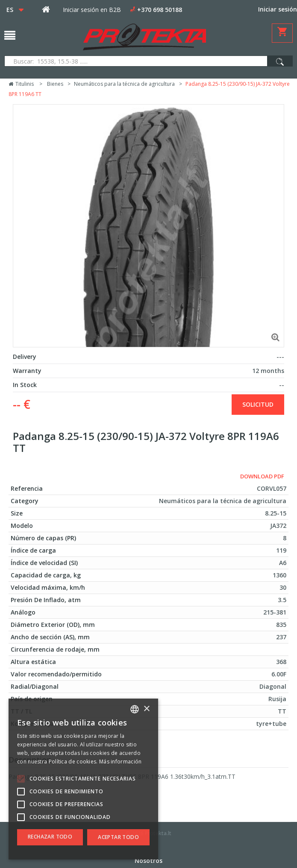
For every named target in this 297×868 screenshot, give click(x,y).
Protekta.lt (158, 833)
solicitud (258, 404)
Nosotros (148, 861)
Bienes (55, 84)
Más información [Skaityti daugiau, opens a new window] (121, 762)
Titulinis (21, 84)
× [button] (146, 709)
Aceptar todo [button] (118, 837)
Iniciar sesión (278, 9)
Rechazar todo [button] (50, 837)
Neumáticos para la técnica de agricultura (124, 84)
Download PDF (262, 476)
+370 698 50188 (160, 10)
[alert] (83, 779)
